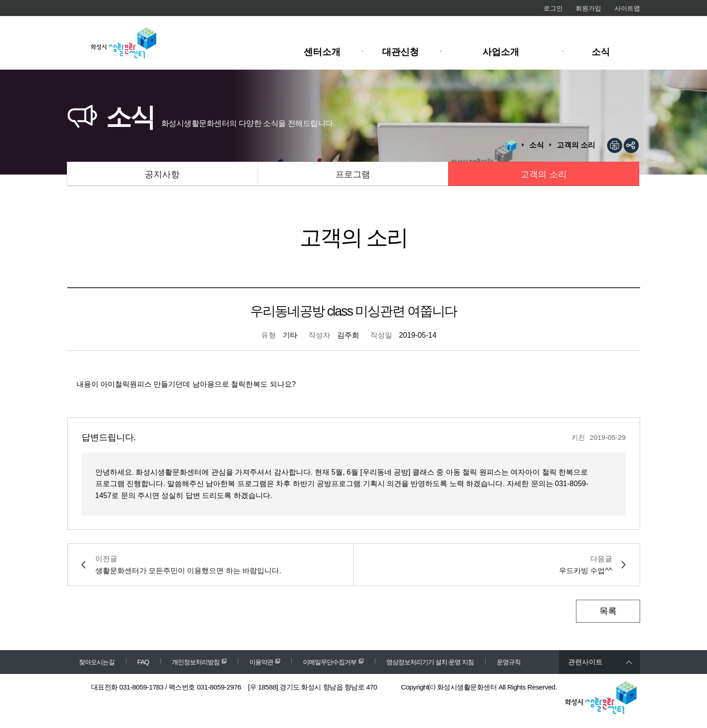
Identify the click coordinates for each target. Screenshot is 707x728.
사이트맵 (627, 8)
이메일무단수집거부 (330, 662)
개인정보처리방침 (196, 662)
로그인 (553, 8)
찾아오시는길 (97, 662)
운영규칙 (509, 662)
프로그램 (353, 174)
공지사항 (162, 174)
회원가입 (588, 8)
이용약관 (261, 662)
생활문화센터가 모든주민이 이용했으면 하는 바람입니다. (188, 571)
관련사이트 (585, 662)
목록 (608, 611)
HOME (511, 146)
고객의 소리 (543, 174)
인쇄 (615, 145)
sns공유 (631, 145)
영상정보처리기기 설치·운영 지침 (430, 662)
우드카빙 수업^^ (585, 571)
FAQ (143, 662)
